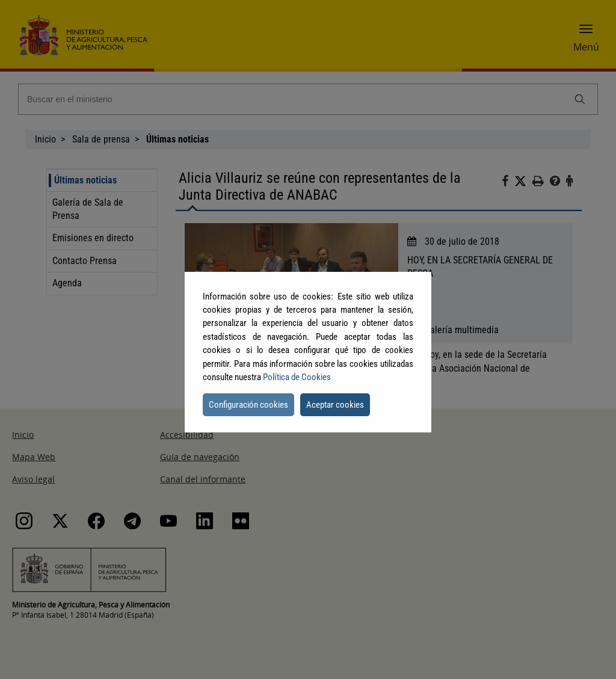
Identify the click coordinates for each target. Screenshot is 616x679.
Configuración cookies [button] (248, 405)
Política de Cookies (297, 377)
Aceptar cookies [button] (335, 405)
